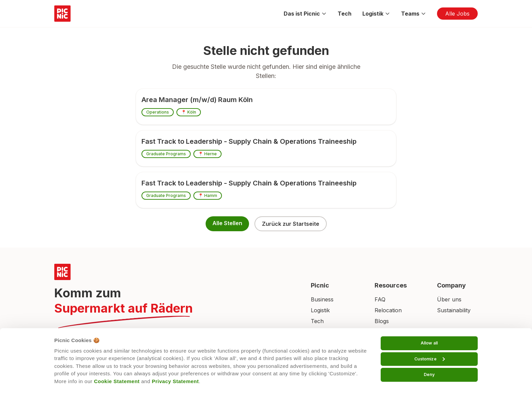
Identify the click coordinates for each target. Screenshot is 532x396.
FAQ (380, 299)
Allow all (429, 343)
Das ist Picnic (305, 14)
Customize (430, 359)
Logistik (376, 14)
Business (322, 299)
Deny (429, 374)
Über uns (449, 299)
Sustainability (454, 310)
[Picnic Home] (174, 272)
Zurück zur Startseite (291, 224)
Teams (414, 14)
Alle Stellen (227, 223)
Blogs (382, 321)
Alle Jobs (457, 14)
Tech (345, 14)
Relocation (388, 310)
